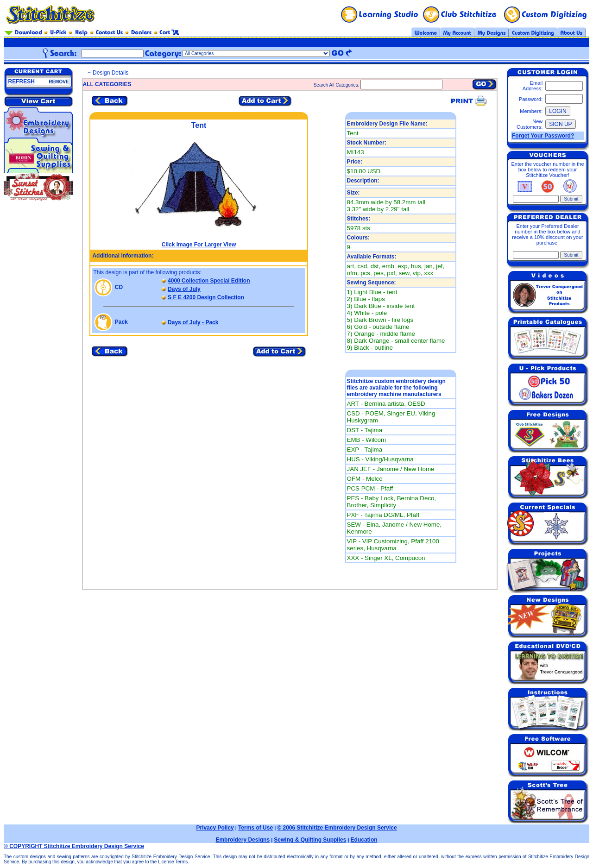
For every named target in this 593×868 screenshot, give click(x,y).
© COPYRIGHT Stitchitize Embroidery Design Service (74, 846)
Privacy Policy (215, 828)
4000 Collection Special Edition (209, 281)
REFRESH (22, 82)
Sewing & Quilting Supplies (310, 840)
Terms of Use (255, 828)
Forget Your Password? (543, 136)
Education (364, 840)
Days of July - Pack (193, 322)
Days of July (184, 289)
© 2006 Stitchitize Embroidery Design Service (337, 828)
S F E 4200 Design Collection (206, 297)
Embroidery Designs (243, 840)
